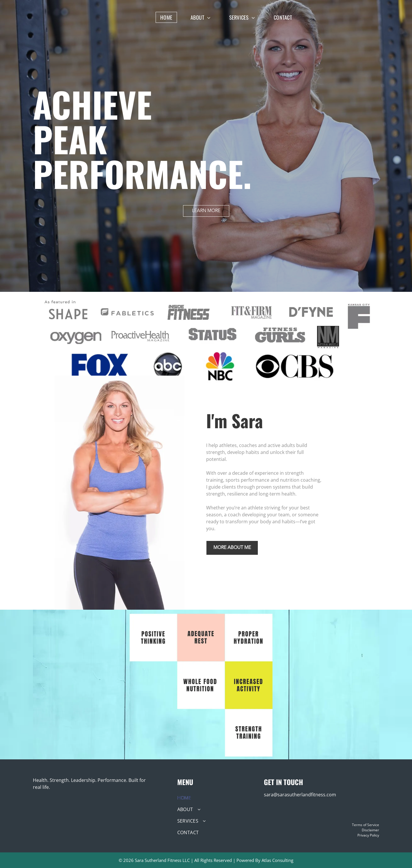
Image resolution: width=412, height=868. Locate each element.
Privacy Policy (368, 835)
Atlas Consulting (277, 860)
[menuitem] (170, 17)
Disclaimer (370, 830)
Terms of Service (366, 825)
